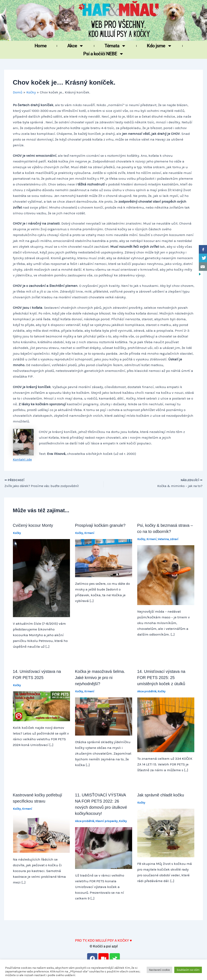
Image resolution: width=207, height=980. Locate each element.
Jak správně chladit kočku (161, 795)
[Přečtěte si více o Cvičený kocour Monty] (41, 578)
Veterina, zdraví (168, 539)
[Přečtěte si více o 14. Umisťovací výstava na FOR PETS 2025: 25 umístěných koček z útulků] (166, 724)
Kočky (17, 533)
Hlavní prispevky (106, 821)
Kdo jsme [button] (159, 46)
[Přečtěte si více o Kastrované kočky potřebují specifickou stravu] (41, 834)
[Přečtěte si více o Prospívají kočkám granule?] (104, 558)
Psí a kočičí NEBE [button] (104, 54)
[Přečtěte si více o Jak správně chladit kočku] (166, 833)
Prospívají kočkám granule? (100, 526)
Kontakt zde (22, 459)
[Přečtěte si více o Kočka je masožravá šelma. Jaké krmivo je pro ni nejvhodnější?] (104, 716)
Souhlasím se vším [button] (188, 970)
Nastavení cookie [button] (159, 970)
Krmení (89, 533)
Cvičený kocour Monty (33, 526)
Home (40, 46)
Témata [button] (115, 46)
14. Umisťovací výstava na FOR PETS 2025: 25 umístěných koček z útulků (161, 678)
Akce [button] (75, 46)
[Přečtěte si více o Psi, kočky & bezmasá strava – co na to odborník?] (166, 575)
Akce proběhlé (147, 691)
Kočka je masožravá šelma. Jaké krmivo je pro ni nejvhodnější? (100, 678)
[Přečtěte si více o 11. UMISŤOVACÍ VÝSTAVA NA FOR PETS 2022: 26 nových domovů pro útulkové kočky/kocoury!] (104, 848)
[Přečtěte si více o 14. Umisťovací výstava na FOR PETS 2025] (41, 706)
